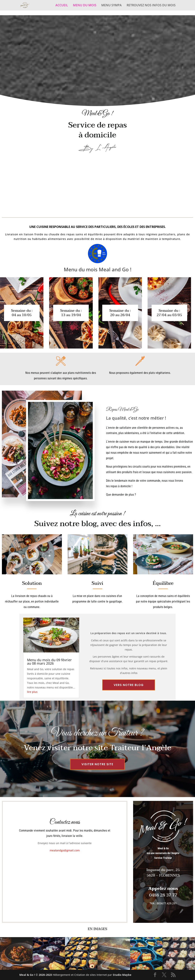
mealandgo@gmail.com (65, 850)
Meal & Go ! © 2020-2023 (36, 975)
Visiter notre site (97, 764)
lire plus (32, 692)
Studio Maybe (122, 975)
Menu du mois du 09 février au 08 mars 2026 (49, 662)
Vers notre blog (129, 685)
